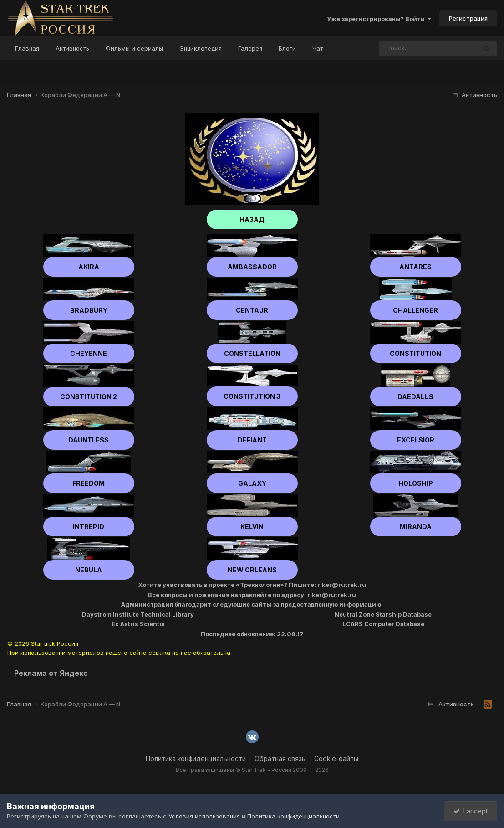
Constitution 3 (252, 396)
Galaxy (252, 483)
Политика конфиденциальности (196, 759)
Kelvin (252, 527)
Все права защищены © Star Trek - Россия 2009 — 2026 (252, 770)
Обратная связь (280, 759)
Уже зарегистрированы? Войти (379, 19)
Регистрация (468, 18)
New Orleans (252, 570)
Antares (415, 267)
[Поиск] (411, 48)
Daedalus (415, 397)
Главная (27, 48)
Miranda (416, 527)
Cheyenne (89, 353)
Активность (72, 48)
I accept (471, 811)
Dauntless (89, 440)
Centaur (252, 310)
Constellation (252, 353)
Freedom (89, 483)
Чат (318, 48)
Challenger (415, 310)
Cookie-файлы (336, 759)
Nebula (89, 570)
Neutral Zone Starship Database (383, 614)
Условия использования (204, 816)
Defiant (252, 440)
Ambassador (252, 267)
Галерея (250, 48)
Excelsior (416, 440)
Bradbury (89, 310)
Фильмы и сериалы (134, 48)
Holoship (416, 483)
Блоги (287, 48)
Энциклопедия (201, 48)
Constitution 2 (89, 397)
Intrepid (89, 527)
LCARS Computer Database (383, 624)
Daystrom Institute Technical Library (138, 614)
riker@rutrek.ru (342, 585)
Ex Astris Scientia (138, 624)
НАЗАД (252, 219)
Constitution (415, 353)
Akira (89, 267)
